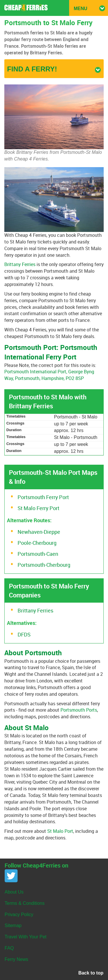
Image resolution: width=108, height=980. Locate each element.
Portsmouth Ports (79, 710)
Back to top (91, 973)
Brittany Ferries (20, 264)
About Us (14, 892)
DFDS (24, 634)
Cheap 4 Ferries (26, 8)
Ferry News (16, 959)
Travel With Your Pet (25, 937)
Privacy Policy (19, 915)
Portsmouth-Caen (38, 554)
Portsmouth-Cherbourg (44, 565)
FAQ (9, 948)
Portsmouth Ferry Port (43, 497)
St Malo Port (60, 831)
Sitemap (13, 925)
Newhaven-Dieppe (39, 532)
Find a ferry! (54, 69)
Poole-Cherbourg (37, 543)
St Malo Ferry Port (38, 508)
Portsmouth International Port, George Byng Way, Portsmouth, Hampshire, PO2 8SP (49, 375)
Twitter (11, 876)
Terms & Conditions (25, 903)
